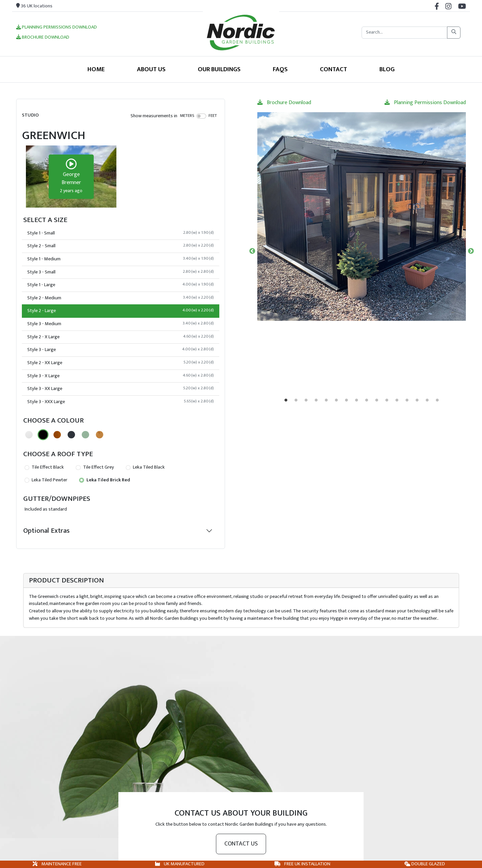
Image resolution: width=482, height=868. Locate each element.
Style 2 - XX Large (121, 363)
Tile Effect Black (44, 467)
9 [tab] (367, 400)
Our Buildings (219, 69)
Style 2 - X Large (121, 337)
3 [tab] (306, 400)
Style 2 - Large (121, 311)
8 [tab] (357, 400)
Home (96, 69)
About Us (151, 69)
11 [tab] (387, 400)
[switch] (201, 116)
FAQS (280, 69)
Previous (252, 251)
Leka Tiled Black (145, 467)
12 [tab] (397, 400)
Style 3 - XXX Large (121, 402)
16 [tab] (437, 400)
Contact (333, 69)
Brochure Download (43, 38)
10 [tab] (377, 400)
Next (471, 251)
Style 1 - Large (121, 285)
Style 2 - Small (121, 246)
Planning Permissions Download (57, 28)
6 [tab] (336, 400)
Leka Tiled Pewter (46, 480)
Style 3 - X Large (121, 376)
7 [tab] (346, 400)
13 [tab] (407, 400)
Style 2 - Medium (121, 298)
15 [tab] (427, 400)
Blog (387, 69)
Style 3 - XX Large (121, 389)
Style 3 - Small (121, 272)
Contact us (241, 844)
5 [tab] (326, 400)
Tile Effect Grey (95, 467)
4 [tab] (316, 400)
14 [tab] (417, 400)
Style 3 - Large (121, 350)
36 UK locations (34, 6)
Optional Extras (46, 531)
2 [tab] (296, 400)
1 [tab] (286, 400)
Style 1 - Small (121, 233)
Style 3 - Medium (121, 324)
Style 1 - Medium (121, 259)
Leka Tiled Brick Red (104, 480)
